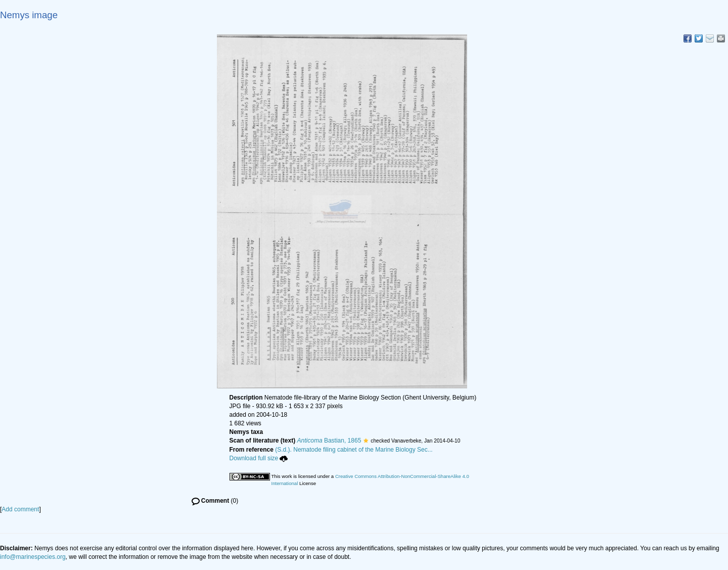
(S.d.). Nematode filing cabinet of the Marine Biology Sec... (354, 450)
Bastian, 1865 (329, 441)
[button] (366, 441)
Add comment (20, 509)
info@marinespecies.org (33, 557)
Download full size (259, 458)
